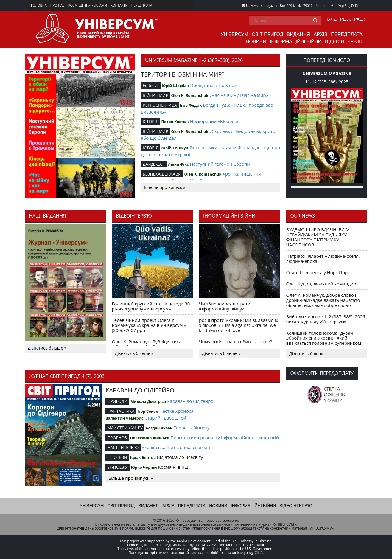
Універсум (235, 34)
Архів (321, 34)
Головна (39, 5)
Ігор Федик (191, 105)
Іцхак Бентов (143, 457)
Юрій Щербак (175, 86)
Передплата (142, 5)
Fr (353, 6)
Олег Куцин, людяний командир (321, 284)
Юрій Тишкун (175, 148)
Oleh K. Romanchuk (190, 95)
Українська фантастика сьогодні (176, 447)
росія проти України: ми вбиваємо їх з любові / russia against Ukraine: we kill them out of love (239, 325)
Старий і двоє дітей (165, 418)
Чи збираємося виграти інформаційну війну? (225, 306)
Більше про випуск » (165, 187)
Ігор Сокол (148, 411)
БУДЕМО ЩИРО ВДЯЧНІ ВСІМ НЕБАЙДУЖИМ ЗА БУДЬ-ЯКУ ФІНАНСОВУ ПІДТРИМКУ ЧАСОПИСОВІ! (318, 237)
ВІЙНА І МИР (155, 95)
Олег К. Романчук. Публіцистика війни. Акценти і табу (147, 344)
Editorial (151, 85)
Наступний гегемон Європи (220, 164)
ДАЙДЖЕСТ (154, 164)
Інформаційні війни (296, 42)
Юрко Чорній (144, 467)
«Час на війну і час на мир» (239, 95)
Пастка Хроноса (176, 411)
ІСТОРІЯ (151, 121)
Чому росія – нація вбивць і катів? (235, 341)
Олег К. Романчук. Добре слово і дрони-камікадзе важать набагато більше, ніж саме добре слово (323, 300)
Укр (341, 6)
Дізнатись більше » (47, 348)
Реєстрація (353, 19)
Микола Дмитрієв (148, 401)
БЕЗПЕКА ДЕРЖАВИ (162, 174)
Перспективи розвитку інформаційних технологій (225, 437)
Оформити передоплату (322, 373)
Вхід (332, 19)
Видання (298, 34)
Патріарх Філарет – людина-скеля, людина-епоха (323, 258)
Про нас (57, 5)
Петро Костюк (175, 122)
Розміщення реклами (88, 5)
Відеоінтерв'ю (344, 42)
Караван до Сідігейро (190, 401)
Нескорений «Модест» (214, 121)
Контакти (119, 5)
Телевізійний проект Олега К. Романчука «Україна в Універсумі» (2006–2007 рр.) (149, 325)
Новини (256, 42)
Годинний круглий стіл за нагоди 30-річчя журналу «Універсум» (152, 306)
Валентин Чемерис (124, 418)
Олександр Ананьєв (150, 438)
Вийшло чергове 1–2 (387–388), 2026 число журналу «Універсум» (326, 319)
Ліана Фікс (178, 164)
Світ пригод (267, 34)
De (357, 6)
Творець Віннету (192, 428)
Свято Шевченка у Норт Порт (318, 272)
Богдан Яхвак (159, 428)
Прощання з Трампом (214, 85)
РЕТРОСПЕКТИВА (160, 105)
